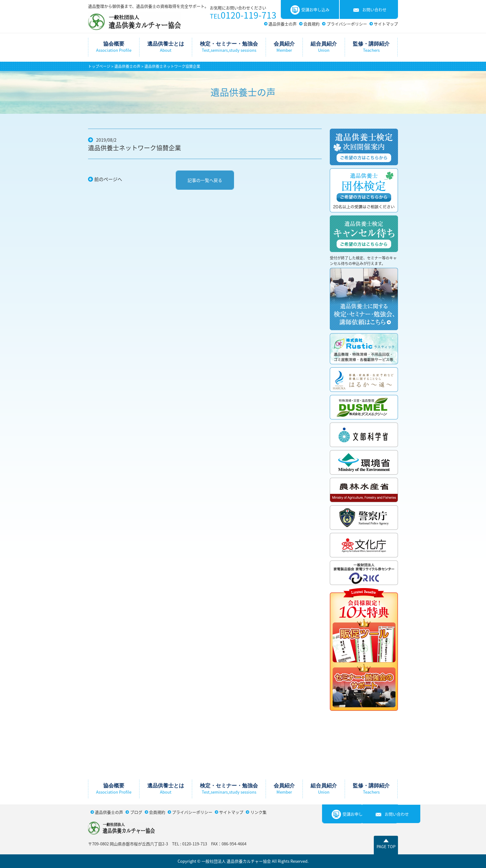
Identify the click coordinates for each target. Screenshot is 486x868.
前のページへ (108, 179)
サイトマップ (386, 24)
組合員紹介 (324, 47)
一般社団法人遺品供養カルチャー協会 (135, 21)
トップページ (99, 66)
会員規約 (311, 24)
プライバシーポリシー (347, 24)
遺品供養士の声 (283, 24)
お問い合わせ (369, 10)
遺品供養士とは (166, 47)
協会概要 (114, 47)
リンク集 (258, 812)
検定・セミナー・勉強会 (229, 47)
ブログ (136, 812)
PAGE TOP (386, 846)
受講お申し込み (310, 10)
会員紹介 (284, 47)
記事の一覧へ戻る (205, 180)
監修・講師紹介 (371, 47)
